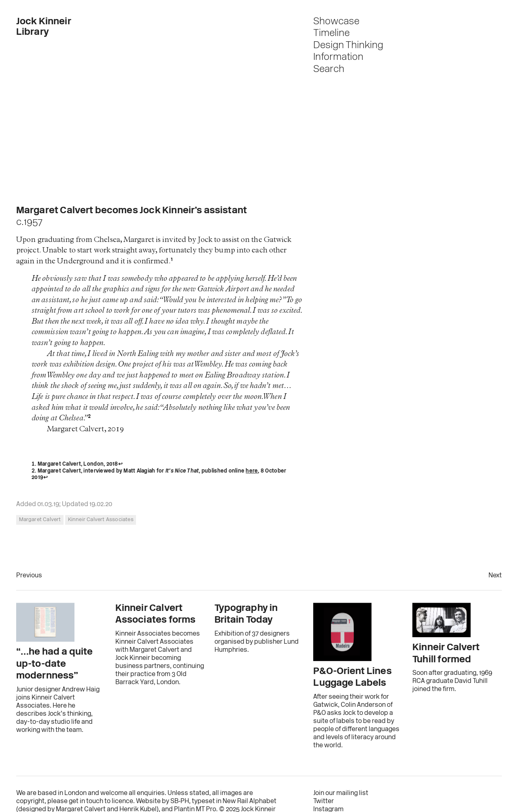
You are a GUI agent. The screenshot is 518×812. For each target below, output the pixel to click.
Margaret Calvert (40, 520)
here (252, 471)
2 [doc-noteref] (89, 419)
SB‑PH (180, 801)
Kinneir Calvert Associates (101, 520)
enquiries (151, 793)
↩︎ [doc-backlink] (120, 464)
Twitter (324, 801)
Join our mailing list (341, 793)
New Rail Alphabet (249, 801)
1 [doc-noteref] (172, 262)
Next (495, 576)
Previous (29, 576)
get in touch (86, 801)
